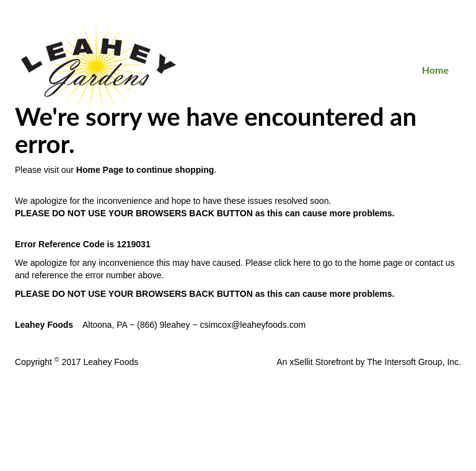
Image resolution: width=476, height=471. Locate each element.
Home (435, 70)
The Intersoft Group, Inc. (414, 362)
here (302, 263)
